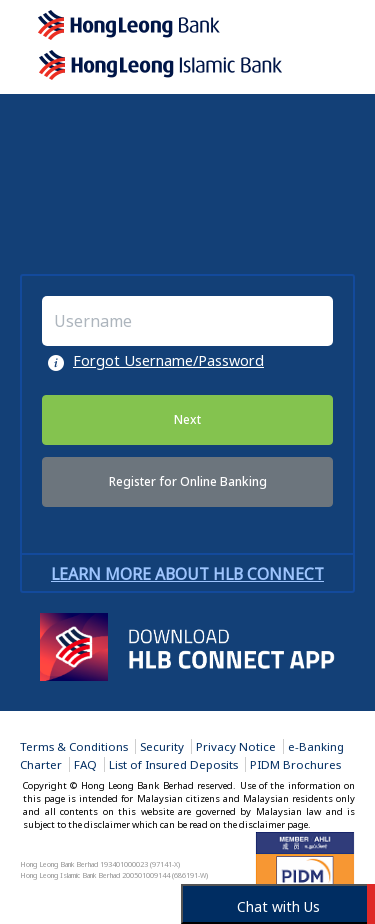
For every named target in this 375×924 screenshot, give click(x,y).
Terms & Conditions (74, 746)
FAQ (85, 764)
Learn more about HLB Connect (187, 574)
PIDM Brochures (295, 764)
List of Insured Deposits (173, 764)
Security (162, 746)
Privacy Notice (236, 746)
